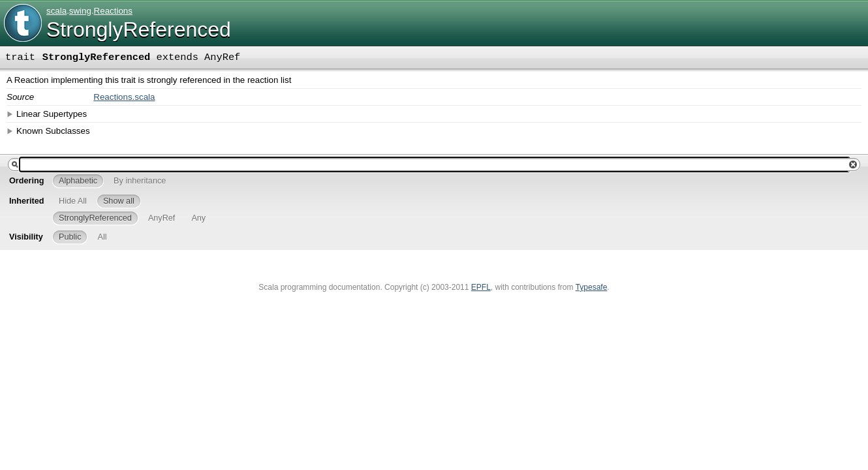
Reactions (113, 11)
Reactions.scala (124, 97)
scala (56, 11)
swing (80, 11)
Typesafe (592, 287)
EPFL (481, 287)
